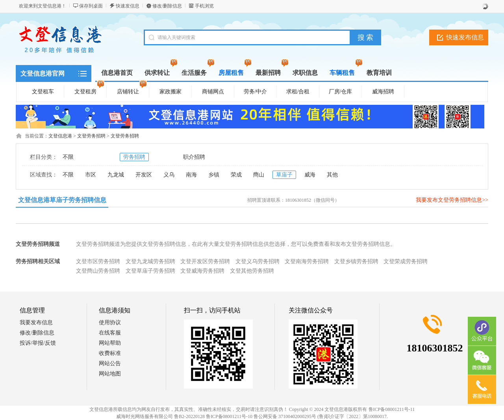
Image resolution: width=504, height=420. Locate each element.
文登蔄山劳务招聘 (98, 271)
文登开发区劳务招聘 (205, 261)
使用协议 (110, 322)
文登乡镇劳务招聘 (356, 261)
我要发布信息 (36, 322)
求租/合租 (298, 92)
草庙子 (284, 175)
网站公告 (110, 363)
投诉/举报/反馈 (38, 343)
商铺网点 (213, 92)
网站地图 (110, 374)
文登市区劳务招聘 (98, 261)
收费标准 (110, 353)
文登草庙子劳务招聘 (150, 271)
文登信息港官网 (43, 73)
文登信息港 (60, 136)
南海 (191, 175)
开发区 (144, 175)
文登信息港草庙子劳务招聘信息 (62, 200)
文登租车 (43, 92)
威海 (310, 175)
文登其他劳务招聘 (252, 271)
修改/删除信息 (167, 6)
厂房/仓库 (341, 92)
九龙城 (116, 175)
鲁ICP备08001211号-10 (229, 416)
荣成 (236, 175)
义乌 (169, 175)
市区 (91, 175)
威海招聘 (383, 92)
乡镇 (214, 175)
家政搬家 (170, 92)
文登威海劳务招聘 (202, 271)
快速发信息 (128, 6)
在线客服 (110, 333)
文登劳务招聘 (91, 136)
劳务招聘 (134, 157)
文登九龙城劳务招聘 (150, 261)
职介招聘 (194, 157)
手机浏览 (204, 6)
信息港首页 (117, 73)
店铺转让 (132, 90)
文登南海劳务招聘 (307, 261)
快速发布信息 (465, 37)
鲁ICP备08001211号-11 (392, 409)
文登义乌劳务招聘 (258, 261)
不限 (68, 157)
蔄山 (259, 175)
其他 (332, 175)
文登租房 (89, 90)
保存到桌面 (91, 6)
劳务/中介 (256, 92)
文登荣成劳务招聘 (406, 261)
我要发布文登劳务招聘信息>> (452, 200)
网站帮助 (110, 343)
